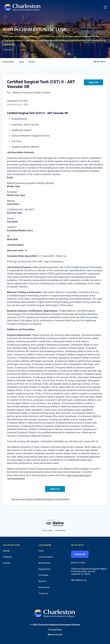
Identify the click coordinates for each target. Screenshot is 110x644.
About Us (43, 581)
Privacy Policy (55, 630)
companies (8, 62)
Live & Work (43, 575)
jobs (21, 62)
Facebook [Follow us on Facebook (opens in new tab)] (7, 557)
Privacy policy (47, 530)
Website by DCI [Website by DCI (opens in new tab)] (55, 635)
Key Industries (44, 563)
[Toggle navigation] (105, 7)
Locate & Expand (46, 557)
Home (41, 551)
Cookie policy (60, 530)
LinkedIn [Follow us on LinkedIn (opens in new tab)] (6, 551)
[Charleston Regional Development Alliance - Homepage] (22, 7)
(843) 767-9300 (78, 563)
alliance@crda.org (79, 580)
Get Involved (44, 587)
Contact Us (43, 593)
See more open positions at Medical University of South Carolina (40, 499)
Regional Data (44, 569)
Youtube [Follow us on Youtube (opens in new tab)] (7, 563)
